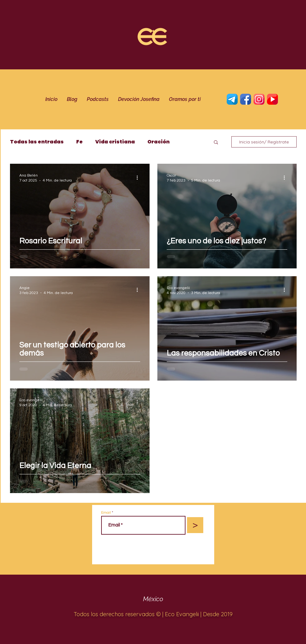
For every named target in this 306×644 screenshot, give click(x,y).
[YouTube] (272, 99)
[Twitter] (246, 99)
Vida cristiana (115, 142)
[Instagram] (259, 99)
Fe (79, 142)
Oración (158, 142)
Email (106, 513)
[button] (216, 143)
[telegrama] (232, 99)
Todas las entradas (37, 142)
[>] (195, 525)
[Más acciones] (139, 177)
